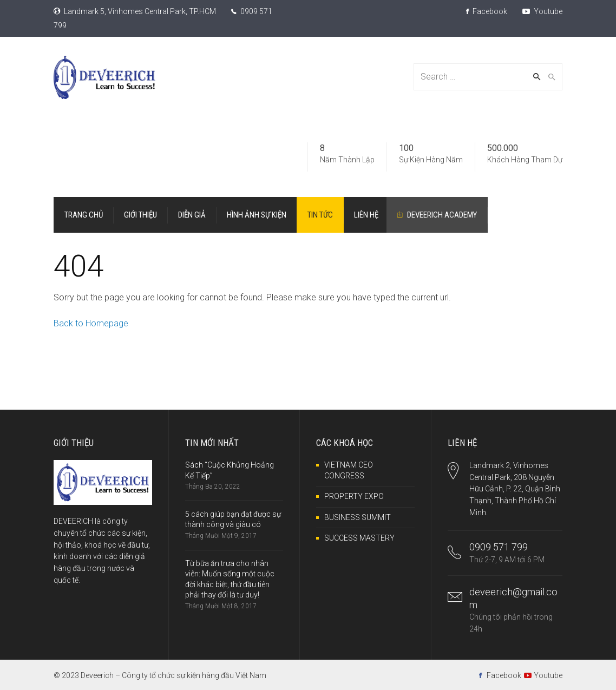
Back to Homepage (91, 323)
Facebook (487, 11)
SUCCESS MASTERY (359, 538)
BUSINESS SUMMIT (358, 517)
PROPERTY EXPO (354, 496)
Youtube (542, 11)
